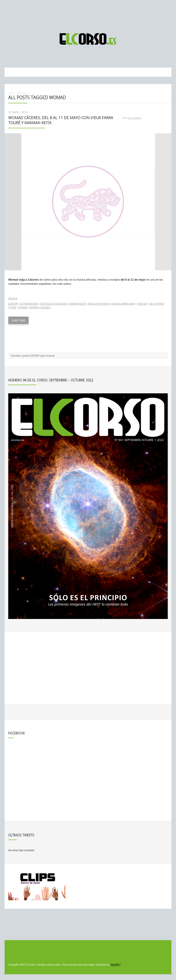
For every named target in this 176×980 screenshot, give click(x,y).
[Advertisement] (88, 14)
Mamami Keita (78, 304)
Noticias (22, 93)
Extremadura (29, 304)
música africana (99, 304)
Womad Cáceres (40, 308)
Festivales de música (54, 304)
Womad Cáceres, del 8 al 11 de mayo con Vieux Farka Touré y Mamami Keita (61, 120)
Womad (23, 308)
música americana (123, 304)
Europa (13, 304)
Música (13, 299)
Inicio (12, 93)
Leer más (18, 320)
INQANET (115, 965)
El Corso (135, 118)
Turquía (142, 304)
